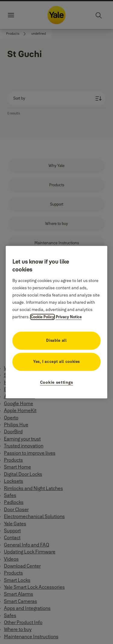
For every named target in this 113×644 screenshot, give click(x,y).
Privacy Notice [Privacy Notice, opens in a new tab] (69, 317)
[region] (57, 322)
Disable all (56, 340)
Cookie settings (57, 382)
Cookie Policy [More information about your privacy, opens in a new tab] (42, 317)
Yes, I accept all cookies (56, 361)
